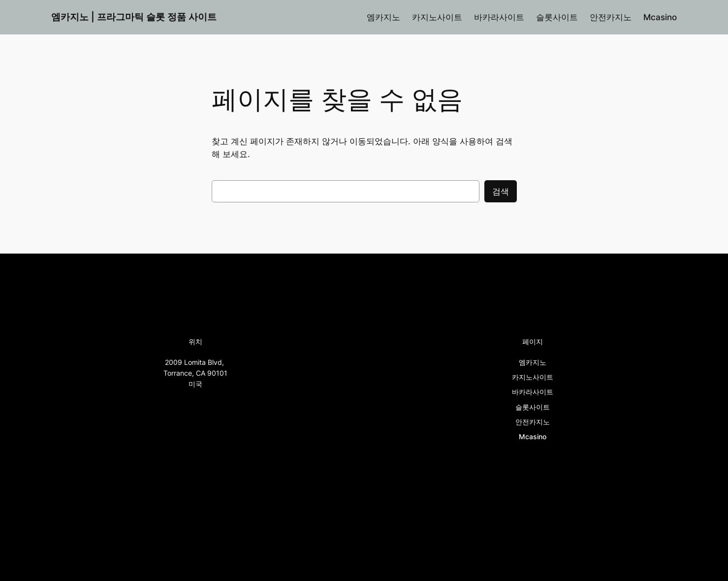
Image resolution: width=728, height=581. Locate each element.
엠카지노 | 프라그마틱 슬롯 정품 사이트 (134, 17)
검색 (501, 192)
